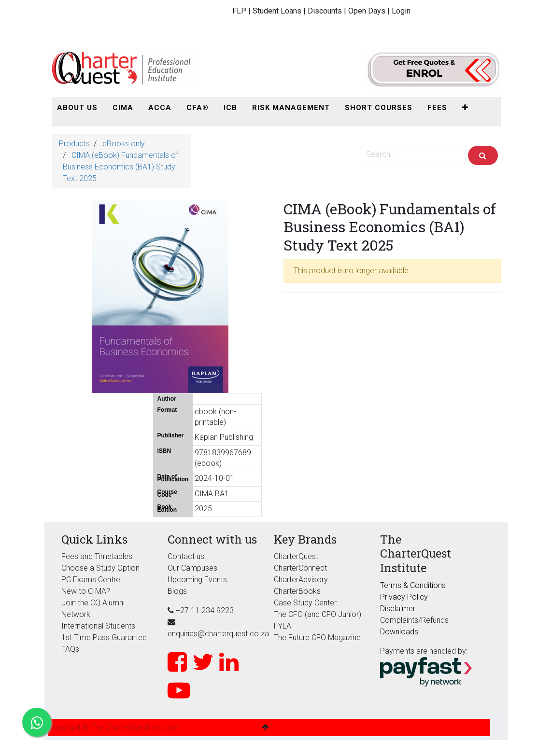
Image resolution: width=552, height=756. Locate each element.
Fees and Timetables (97, 556)
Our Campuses (192, 568)
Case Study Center (305, 603)
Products (74, 144)
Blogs (177, 591)
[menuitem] (77, 108)
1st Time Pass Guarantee (105, 637)
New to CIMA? (86, 591)
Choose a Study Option (100, 568)
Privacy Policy (404, 597)
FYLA (283, 626)
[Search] (483, 155)
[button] (465, 108)
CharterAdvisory (301, 580)
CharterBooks (297, 591)
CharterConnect (300, 568)
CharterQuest (296, 556)
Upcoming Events (197, 580)
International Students (98, 626)
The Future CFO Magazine (317, 637)
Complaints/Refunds (414, 620)
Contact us (186, 556)
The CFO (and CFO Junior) (318, 614)
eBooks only (124, 144)
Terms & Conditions (413, 585)
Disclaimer (398, 609)
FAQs (70, 649)
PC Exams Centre (91, 580)
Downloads (399, 632)
